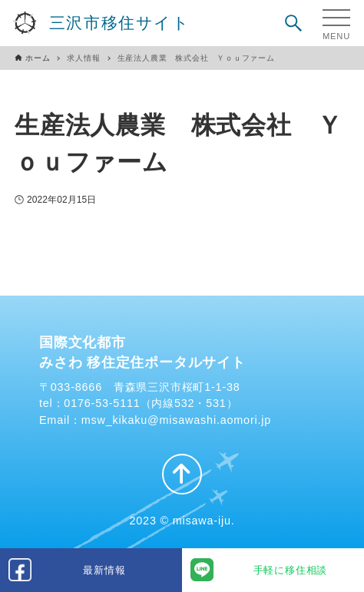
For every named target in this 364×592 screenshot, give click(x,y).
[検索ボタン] (293, 23)
